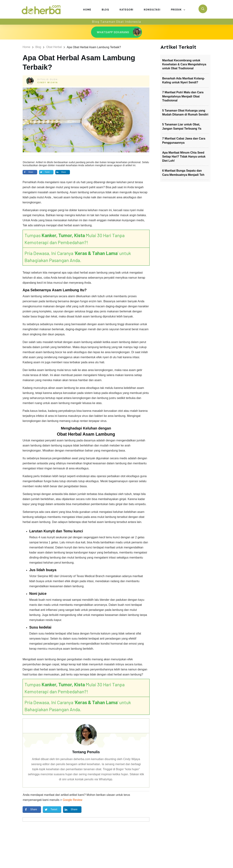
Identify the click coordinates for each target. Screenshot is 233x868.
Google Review (73, 800)
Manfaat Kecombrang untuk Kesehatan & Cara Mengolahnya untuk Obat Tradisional (184, 64)
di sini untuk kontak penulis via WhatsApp (86, 779)
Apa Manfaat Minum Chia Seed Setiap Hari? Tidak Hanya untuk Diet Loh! (184, 157)
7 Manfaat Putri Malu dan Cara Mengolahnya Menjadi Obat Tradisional (183, 96)
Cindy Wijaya (48, 82)
